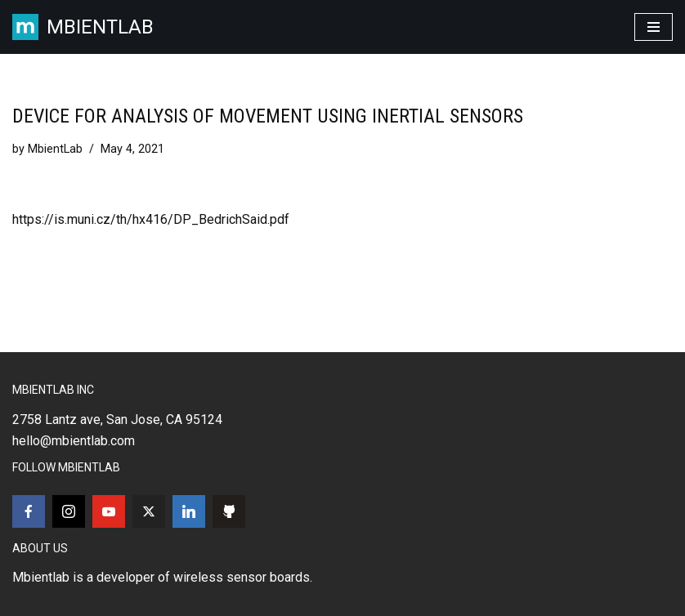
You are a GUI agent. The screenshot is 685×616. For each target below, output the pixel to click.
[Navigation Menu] (654, 27)
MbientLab (55, 149)
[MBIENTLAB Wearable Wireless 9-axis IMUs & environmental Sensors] (83, 27)
